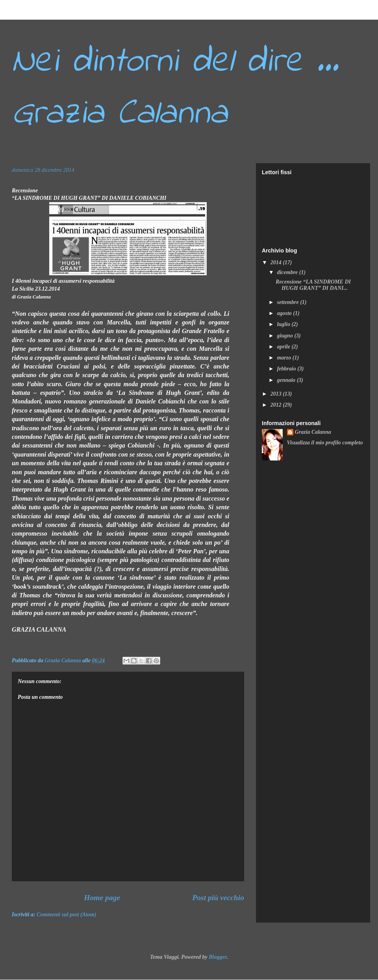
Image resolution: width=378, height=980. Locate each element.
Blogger (218, 957)
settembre (288, 302)
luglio (284, 324)
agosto (285, 313)
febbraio (287, 369)
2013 (277, 394)
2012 (277, 405)
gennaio (287, 380)
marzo (284, 358)
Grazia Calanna (313, 432)
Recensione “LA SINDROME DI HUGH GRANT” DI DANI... (313, 285)
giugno (285, 336)
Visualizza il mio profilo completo (325, 443)
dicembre (288, 272)
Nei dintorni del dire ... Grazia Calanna (175, 88)
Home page (102, 898)
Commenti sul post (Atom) (66, 915)
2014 (277, 262)
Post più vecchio (218, 898)
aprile (284, 347)
